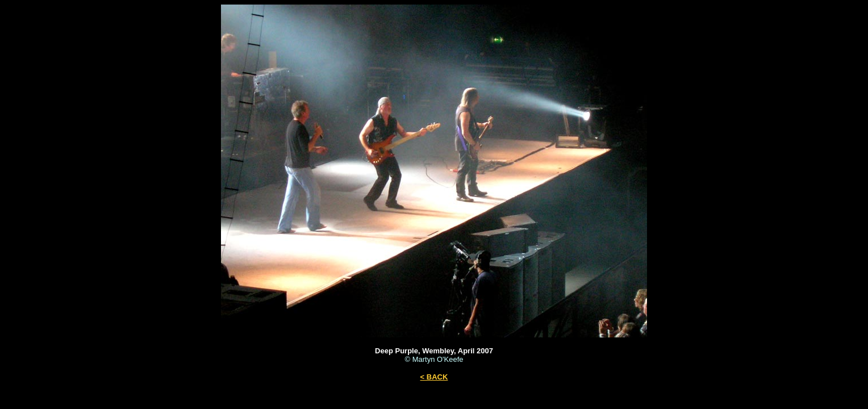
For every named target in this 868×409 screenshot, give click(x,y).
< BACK (434, 377)
